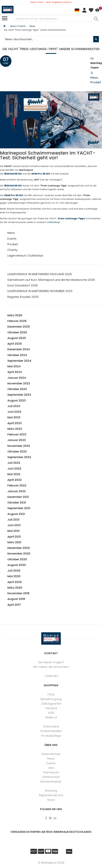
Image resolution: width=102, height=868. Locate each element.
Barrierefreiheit (51, 782)
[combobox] (52, 19)
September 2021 (19, 508)
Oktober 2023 (17, 389)
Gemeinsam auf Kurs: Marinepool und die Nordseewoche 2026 (51, 280)
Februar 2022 (17, 485)
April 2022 (15, 480)
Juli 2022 (14, 463)
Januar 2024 (17, 378)
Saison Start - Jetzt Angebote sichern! (51, 2)
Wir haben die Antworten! (51, 667)
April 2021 (14, 537)
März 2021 (14, 542)
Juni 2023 (14, 412)
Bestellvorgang (51, 699)
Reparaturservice (51, 795)
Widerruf (51, 717)
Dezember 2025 (19, 327)
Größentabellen (51, 731)
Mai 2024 (14, 366)
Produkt (96, 82)
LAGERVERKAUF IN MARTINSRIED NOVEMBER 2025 (40, 291)
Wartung (51, 791)
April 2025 (15, 344)
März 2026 (15, 315)
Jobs (51, 768)
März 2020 (15, 588)
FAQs (51, 694)
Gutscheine (51, 726)
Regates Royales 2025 (23, 297)
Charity (12, 250)
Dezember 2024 (19, 349)
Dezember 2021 (18, 497)
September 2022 (19, 457)
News (94, 78)
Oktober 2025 (17, 332)
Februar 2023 (17, 434)
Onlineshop (53, 222)
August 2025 (17, 338)
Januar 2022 (17, 491)
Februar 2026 (17, 321)
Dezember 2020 (19, 548)
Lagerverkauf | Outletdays (25, 256)
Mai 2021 (13, 531)
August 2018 (16, 599)
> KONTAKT (51, 676)
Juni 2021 (14, 525)
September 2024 (19, 361)
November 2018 (18, 593)
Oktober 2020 (17, 559)
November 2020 (19, 553)
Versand (51, 708)
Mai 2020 (14, 576)
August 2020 (17, 565)
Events (12, 239)
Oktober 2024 (17, 355)
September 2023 (19, 395)
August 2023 (17, 400)
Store (51, 800)
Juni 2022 (14, 469)
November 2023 (19, 383)
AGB (51, 713)
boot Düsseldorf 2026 (23, 285)
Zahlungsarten (51, 704)
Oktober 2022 (17, 451)
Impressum (51, 772)
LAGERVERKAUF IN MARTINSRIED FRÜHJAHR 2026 (40, 274)
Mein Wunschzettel (91, 10)
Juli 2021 (13, 520)
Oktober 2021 (17, 502)
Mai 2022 (14, 474)
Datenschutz (51, 777)
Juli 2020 (14, 571)
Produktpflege (51, 736)
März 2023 (15, 429)
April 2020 (15, 582)
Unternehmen (51, 754)
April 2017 (14, 605)
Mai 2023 (14, 417)
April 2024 (15, 372)
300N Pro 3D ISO (13, 195)
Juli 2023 (14, 406)
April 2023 (15, 423)
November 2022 (19, 446)
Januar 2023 (17, 440)
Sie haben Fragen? (51, 662)
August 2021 (16, 514)
